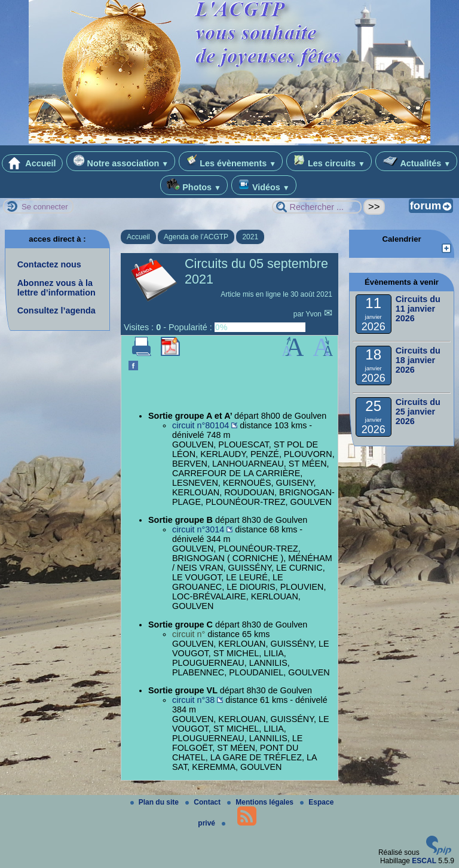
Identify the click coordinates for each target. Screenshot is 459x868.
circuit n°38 (193, 700)
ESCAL (424, 861)
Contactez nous (49, 264)
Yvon (314, 314)
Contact (204, 802)
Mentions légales (261, 802)
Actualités (416, 161)
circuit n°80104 (201, 425)
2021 (250, 237)
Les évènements (231, 161)
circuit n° (189, 634)
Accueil (32, 163)
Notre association (121, 161)
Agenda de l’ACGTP (196, 237)
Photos (194, 185)
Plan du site (156, 802)
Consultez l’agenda (56, 310)
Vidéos (264, 185)
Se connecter (45, 207)
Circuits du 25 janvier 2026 (418, 412)
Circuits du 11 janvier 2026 (418, 309)
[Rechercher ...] (317, 207)
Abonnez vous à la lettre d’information (56, 288)
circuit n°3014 (198, 529)
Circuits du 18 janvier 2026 (418, 360)
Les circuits (329, 161)
